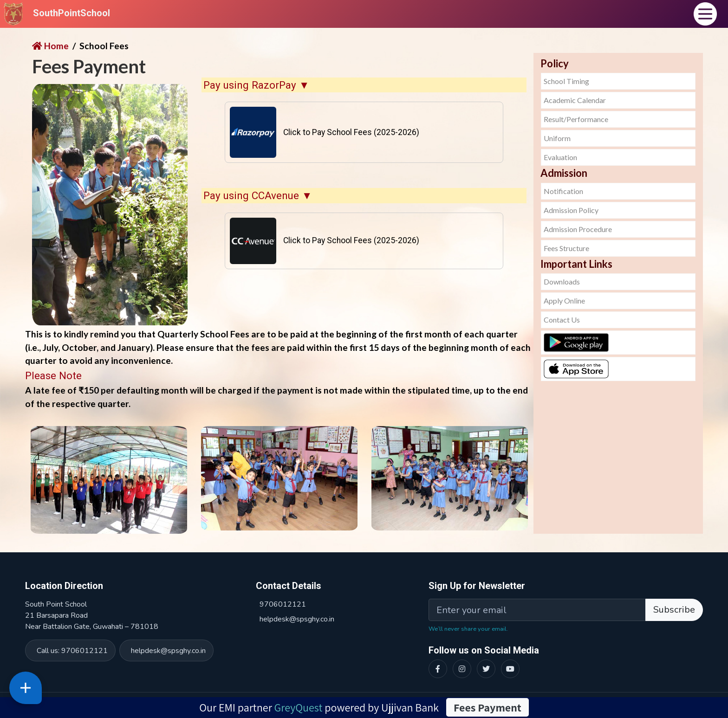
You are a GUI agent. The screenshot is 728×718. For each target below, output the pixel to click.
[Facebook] (438, 669)
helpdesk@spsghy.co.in (168, 651)
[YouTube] (510, 669)
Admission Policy (571, 210)
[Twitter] (486, 669)
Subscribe (674, 610)
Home (50, 46)
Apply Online (564, 301)
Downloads (562, 281)
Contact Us (562, 320)
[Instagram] (462, 669)
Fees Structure (566, 248)
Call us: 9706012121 (72, 651)
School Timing (566, 81)
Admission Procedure (578, 229)
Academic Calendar (575, 100)
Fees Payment (487, 707)
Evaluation (560, 157)
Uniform (557, 138)
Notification (563, 191)
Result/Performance (576, 119)
